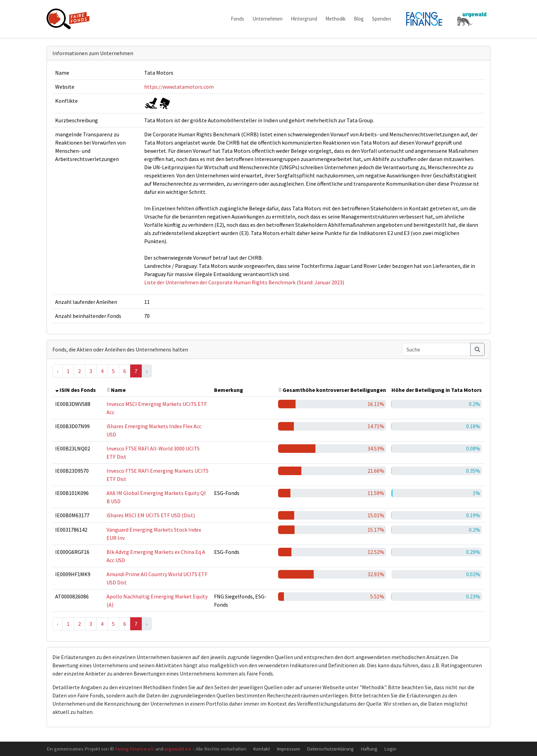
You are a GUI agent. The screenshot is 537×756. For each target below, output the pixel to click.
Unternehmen (267, 19)
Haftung (369, 749)
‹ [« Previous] (58, 371)
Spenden (382, 19)
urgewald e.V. (178, 749)
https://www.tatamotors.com (179, 87)
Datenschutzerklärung (330, 749)
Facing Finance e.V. (135, 749)
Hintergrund (304, 19)
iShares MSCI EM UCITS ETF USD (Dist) (151, 515)
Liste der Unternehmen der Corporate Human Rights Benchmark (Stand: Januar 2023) (244, 282)
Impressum (288, 749)
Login (390, 749)
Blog (359, 19)
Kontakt (261, 749)
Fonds (238, 19)
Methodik (335, 19)
